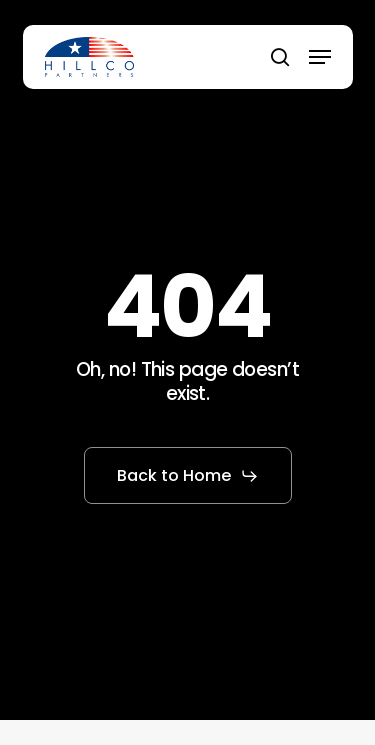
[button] (320, 57)
